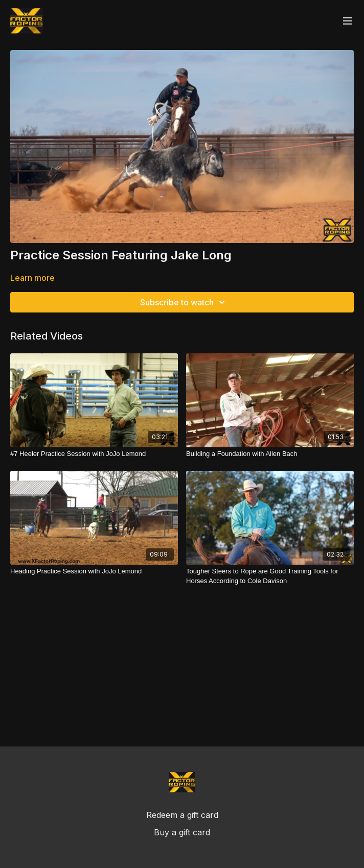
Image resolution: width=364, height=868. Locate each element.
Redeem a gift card (182, 815)
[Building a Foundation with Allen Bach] (270, 454)
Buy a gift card (182, 832)
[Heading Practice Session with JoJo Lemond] (94, 571)
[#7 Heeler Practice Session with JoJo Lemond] (94, 454)
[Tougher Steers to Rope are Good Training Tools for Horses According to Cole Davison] (270, 576)
